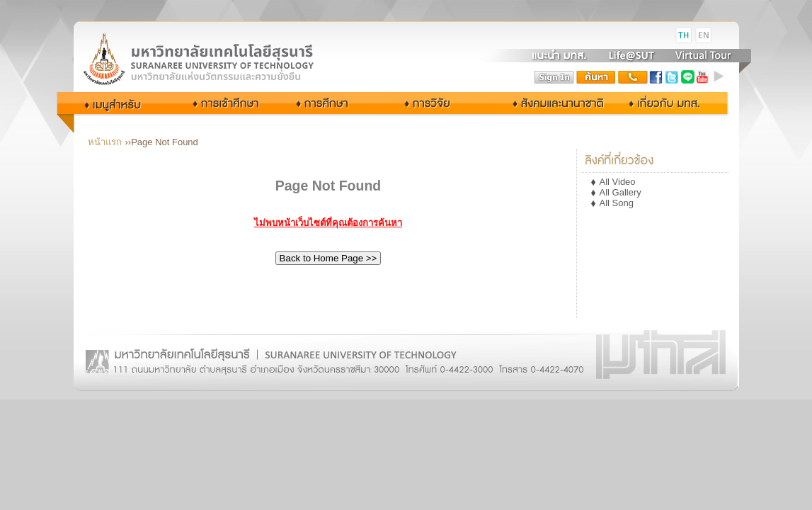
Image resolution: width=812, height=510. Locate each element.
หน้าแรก (105, 142)
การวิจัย (431, 103)
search (596, 77)
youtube (703, 77)
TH (684, 35)
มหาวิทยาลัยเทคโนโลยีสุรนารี (215, 36)
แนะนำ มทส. (560, 55)
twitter (672, 77)
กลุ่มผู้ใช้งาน (122, 103)
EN (704, 35)
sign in (554, 77)
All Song (617, 203)
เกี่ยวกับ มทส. (668, 103)
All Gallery (621, 192)
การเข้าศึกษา (227, 103)
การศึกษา (334, 103)
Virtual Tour (702, 55)
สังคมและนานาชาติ (544, 103)
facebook (656, 77)
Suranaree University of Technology (215, 58)
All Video (618, 182)
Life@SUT (631, 55)
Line (687, 77)
